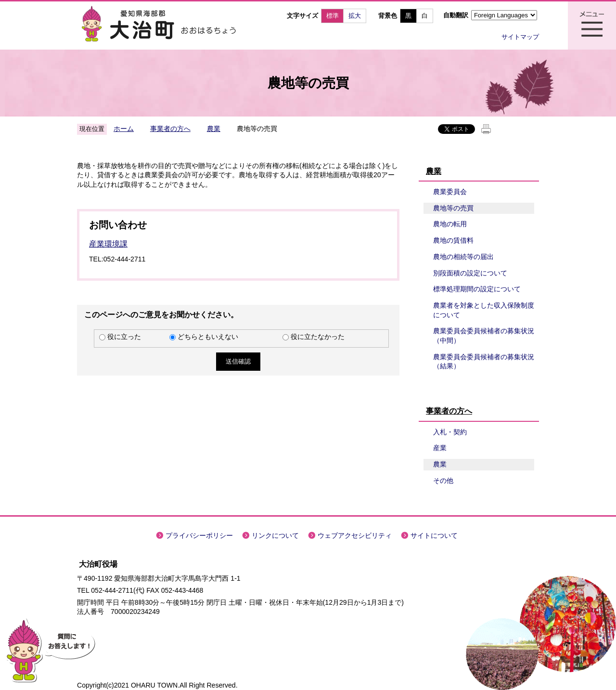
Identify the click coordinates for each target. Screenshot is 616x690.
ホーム (124, 129)
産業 (440, 448)
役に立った (124, 337)
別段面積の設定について (470, 273)
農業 (214, 129)
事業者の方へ (170, 129)
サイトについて (434, 535)
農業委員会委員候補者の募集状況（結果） (484, 362)
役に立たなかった (318, 337)
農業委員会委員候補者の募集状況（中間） (484, 336)
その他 (443, 481)
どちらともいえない (208, 337)
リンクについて (275, 535)
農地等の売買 (453, 208)
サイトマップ (520, 37)
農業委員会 (450, 192)
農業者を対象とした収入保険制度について (484, 310)
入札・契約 (450, 432)
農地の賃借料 (453, 240)
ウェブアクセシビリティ (355, 535)
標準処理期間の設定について (477, 289)
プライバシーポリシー (199, 535)
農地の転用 (450, 224)
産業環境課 (108, 244)
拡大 (355, 16)
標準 (333, 16)
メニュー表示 (592, 26)
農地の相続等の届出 (463, 257)
